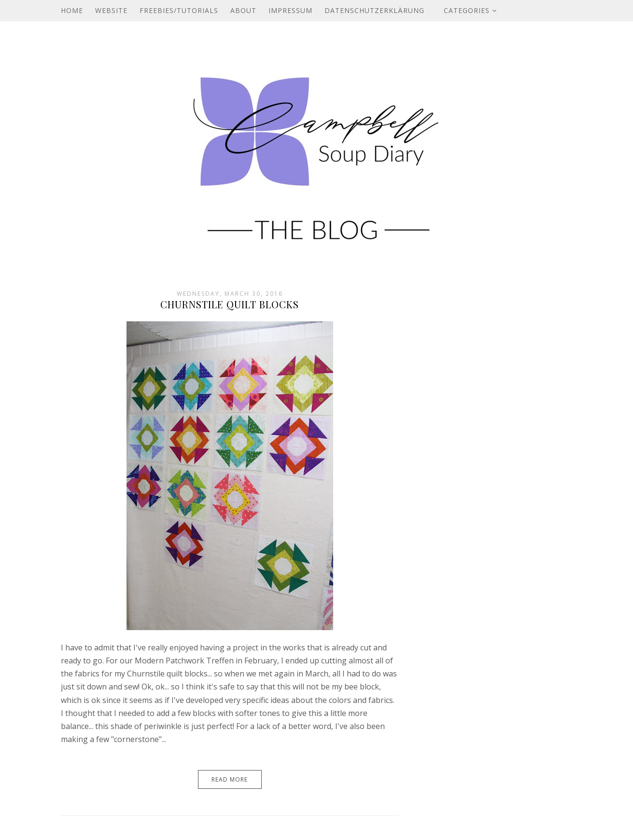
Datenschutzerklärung (374, 10)
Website (111, 10)
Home (72, 10)
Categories (470, 10)
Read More (230, 779)
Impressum (290, 10)
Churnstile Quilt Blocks (230, 304)
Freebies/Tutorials (179, 10)
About (243, 10)
